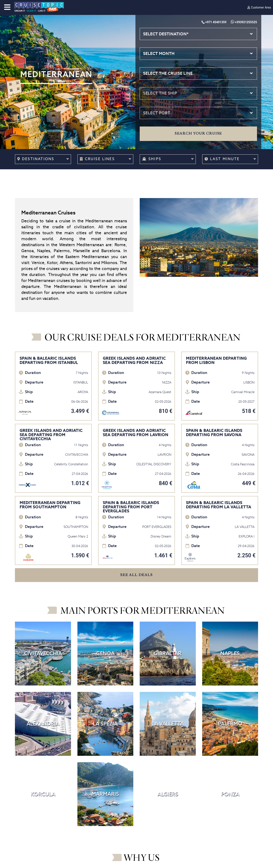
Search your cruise (198, 134)
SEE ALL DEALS (136, 575)
